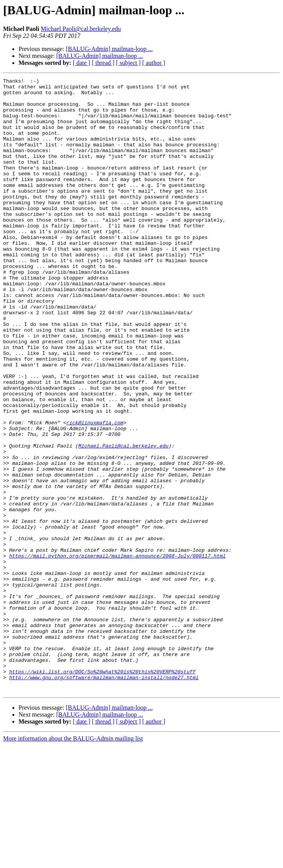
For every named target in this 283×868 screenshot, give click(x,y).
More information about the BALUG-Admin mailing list (73, 861)
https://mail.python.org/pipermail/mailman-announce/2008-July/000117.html (118, 652)
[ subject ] (128, 63)
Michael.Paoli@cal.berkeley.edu (81, 29)
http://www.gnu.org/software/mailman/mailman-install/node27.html (104, 798)
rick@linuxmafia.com (95, 492)
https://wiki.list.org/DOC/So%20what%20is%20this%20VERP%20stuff (103, 791)
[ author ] (154, 63)
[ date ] (82, 63)
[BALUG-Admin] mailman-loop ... (109, 49)
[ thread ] (103, 63)
